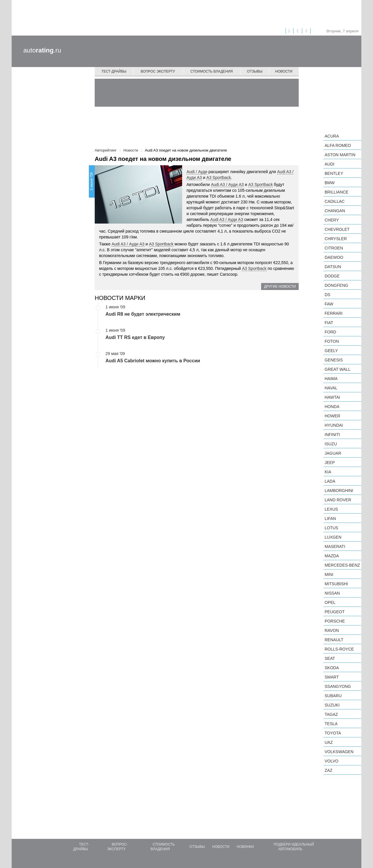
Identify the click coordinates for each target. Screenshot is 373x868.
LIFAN (330, 519)
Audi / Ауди (197, 172)
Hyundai (334, 425)
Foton (332, 341)
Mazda (332, 556)
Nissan (332, 593)
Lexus (331, 509)
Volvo (331, 761)
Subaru (333, 696)
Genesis (334, 360)
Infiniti (332, 435)
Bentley (334, 173)
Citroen (334, 248)
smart (332, 677)
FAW (329, 304)
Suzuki (332, 705)
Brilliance (337, 192)
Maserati (335, 547)
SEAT (330, 658)
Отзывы (255, 71)
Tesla (331, 724)
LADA (330, 481)
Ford (330, 332)
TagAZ (331, 714)
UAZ (329, 742)
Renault (334, 640)
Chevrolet (337, 229)
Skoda (332, 668)
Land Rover (338, 500)
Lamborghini (339, 491)
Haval (331, 388)
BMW (330, 183)
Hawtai (332, 397)
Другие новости (280, 287)
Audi (329, 164)
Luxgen (333, 537)
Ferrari (334, 313)
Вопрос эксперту (158, 71)
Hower (332, 416)
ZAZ (328, 770)
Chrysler (336, 239)
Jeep (330, 463)
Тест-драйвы (114, 71)
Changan (335, 211)
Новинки (245, 847)
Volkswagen (339, 752)
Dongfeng (336, 285)
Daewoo (334, 257)
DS (327, 295)
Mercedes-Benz (342, 565)
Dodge (332, 276)
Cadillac (335, 201)
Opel (330, 602)
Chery (332, 220)
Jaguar (333, 453)
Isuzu (331, 444)
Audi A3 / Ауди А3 (227, 185)
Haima (331, 379)
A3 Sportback (219, 178)
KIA (328, 472)
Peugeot (335, 612)
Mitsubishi (336, 584)
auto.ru (42, 50)
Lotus (331, 528)
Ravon (332, 630)
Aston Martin (340, 155)
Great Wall (337, 369)
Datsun (333, 267)
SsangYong (338, 686)
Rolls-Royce (339, 649)
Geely (331, 351)
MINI (329, 574)
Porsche (335, 621)
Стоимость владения (211, 71)
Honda (332, 407)
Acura (332, 136)
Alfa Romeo (338, 145)
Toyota (333, 733)
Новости (284, 71)
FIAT (329, 323)
